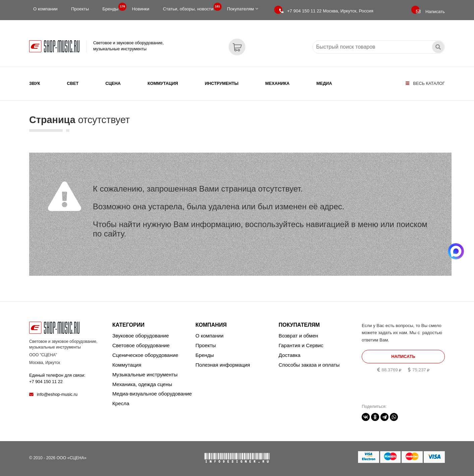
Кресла (121, 403)
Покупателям (243, 9)
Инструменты (222, 83)
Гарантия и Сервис (301, 345)
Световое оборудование (141, 345)
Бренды (113, 7)
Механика (277, 83)
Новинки (141, 9)
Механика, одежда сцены (142, 384)
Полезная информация (223, 365)
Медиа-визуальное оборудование (152, 394)
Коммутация (163, 83)
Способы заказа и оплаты (309, 365)
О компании (45, 9)
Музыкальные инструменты (145, 375)
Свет (73, 83)
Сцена (113, 83)
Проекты (80, 9)
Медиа (324, 83)
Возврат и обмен (298, 336)
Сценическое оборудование (145, 355)
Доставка (289, 355)
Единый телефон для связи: (57, 378)
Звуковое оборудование (141, 336)
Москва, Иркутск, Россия (326, 11)
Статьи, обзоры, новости (190, 7)
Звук (35, 83)
